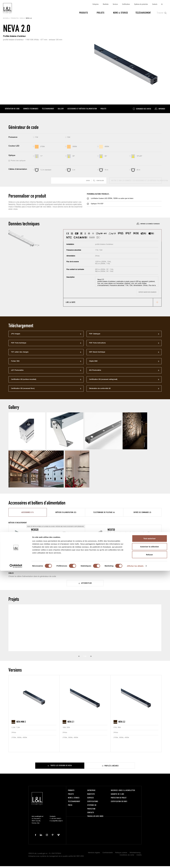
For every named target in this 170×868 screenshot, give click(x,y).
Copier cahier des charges (147, 294)
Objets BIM (93, 363)
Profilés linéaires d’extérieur (14, 38)
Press (70, 807)
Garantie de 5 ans (117, 796)
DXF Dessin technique (97, 354)
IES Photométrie (95, 372)
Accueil (6, 20)
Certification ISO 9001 (119, 803)
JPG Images (16, 336)
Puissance (13, 139)
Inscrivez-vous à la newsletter (123, 792)
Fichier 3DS (15, 363)
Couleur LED (14, 148)
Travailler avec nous (95, 818)
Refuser (150, 852)
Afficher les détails (135, 863)
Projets (101, 13)
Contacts (155, 4)
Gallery (61, 110)
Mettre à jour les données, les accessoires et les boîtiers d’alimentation (136, 182)
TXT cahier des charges (20, 354)
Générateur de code (12, 110)
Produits (84, 13)
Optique (12, 157)
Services (115, 4)
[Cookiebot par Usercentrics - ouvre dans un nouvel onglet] (16, 863)
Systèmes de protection (141, 4)
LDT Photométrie (17, 372)
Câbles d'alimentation (18, 171)
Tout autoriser (150, 836)
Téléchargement (143, 13)
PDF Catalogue (95, 336)
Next (91, 658)
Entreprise (96, 4)
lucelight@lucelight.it (57, 823)
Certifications (126, 4)
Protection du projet (119, 800)
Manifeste (106, 4)
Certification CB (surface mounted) (24, 381)
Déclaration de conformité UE (100, 390)
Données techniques (31, 110)
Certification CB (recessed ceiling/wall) (103, 381)
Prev (79, 658)
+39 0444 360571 (56, 821)
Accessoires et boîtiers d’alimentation (82, 110)
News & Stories (121, 13)
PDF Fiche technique (19, 345)
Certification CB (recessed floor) (23, 390)
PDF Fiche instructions (97, 345)
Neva (22, 20)
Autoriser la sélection (150, 844)
